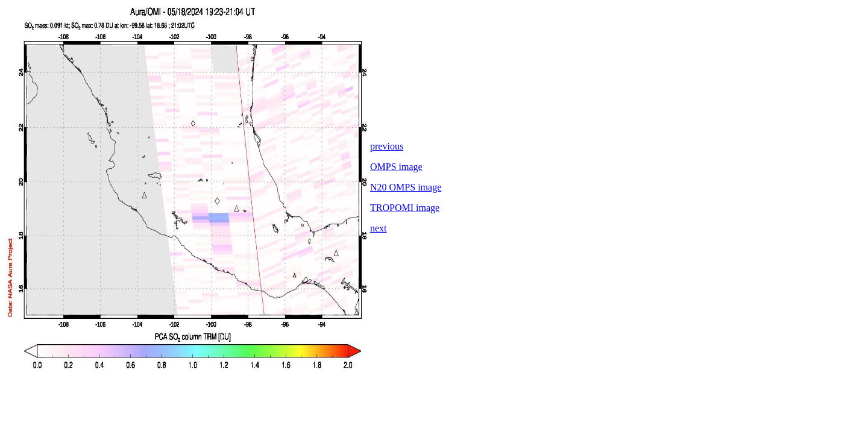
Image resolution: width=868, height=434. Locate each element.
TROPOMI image (405, 208)
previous (387, 146)
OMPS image (396, 167)
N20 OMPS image (406, 187)
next (379, 228)
